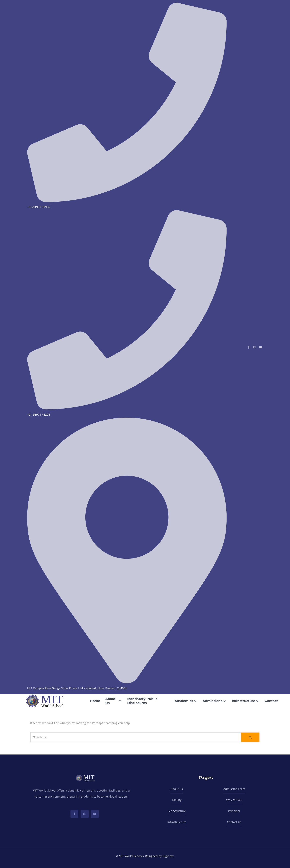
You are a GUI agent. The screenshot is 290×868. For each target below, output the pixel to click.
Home (95, 701)
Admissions (215, 701)
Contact (271, 701)
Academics (186, 701)
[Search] (136, 737)
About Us (114, 701)
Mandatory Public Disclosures (142, 701)
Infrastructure (246, 701)
